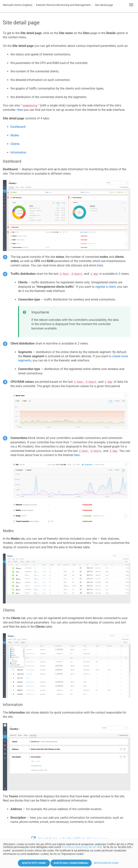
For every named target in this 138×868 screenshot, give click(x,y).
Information (18, 152)
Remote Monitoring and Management (63, 5)
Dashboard (18, 127)
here (100, 265)
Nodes (15, 135)
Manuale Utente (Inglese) (18, 5)
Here (20, 110)
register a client (106, 287)
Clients (15, 144)
